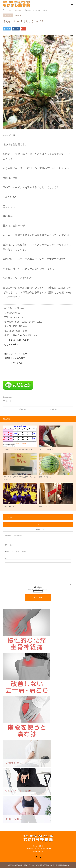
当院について (11, 354)
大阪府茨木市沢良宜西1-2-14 (24, 335)
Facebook (36, 857)
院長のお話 (8, 15)
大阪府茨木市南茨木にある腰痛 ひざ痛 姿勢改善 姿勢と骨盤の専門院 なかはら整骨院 (33, 865)
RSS (40, 857)
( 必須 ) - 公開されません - (16, 552)
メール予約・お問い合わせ (17, 340)
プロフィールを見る (14, 363)
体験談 (7, 358)
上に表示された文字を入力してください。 (38, 590)
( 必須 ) (9, 545)
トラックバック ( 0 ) (38, 529)
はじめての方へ (12, 345)
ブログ (9, 10)
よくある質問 (19, 358)
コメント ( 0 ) (38, 525)
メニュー (23, 354)
